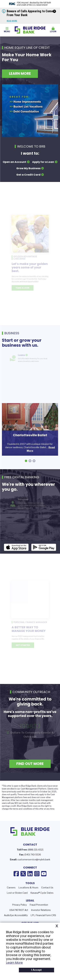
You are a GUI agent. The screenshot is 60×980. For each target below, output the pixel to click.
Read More (12, 21)
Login (53, 30)
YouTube (44, 878)
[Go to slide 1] (26, 461)
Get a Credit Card (28, 175)
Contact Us (47, 892)
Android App (44, 552)
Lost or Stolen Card (17, 897)
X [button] (57, 926)
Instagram (37, 878)
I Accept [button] (36, 970)
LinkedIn (30, 878)
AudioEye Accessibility (16, 920)
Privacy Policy (19, 909)
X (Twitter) (23, 878)
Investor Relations (41, 915)
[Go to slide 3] (34, 461)
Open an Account (14, 162)
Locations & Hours (28, 892)
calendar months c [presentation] (29, 805)
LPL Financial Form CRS (43, 920)
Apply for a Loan (43, 162)
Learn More (14, 963)
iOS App (16, 552)
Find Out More (30, 768)
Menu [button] (7, 30)
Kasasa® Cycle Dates (42, 897)
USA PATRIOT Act (19, 915)
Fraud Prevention (39, 909)
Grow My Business (28, 168)
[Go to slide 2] (30, 461)
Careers (11, 892)
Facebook (16, 878)
